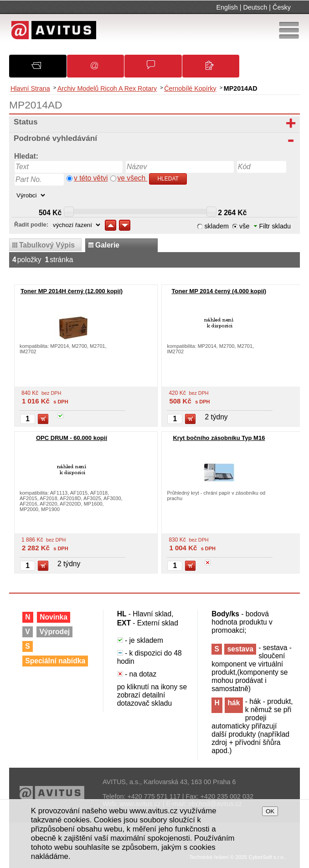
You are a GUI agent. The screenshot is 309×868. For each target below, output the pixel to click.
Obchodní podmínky (158, 69)
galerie (107, 245)
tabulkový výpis (47, 245)
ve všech (133, 178)
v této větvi (91, 178)
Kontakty (215, 70)
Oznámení (100, 69)
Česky (282, 7)
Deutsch (255, 7)
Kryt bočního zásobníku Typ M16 (219, 438)
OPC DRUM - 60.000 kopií (72, 438)
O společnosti (43, 69)
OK (270, 811)
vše (244, 226)
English (227, 7)
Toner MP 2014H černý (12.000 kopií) (72, 291)
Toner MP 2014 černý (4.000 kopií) (219, 291)
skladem (216, 226)
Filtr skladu (272, 226)
